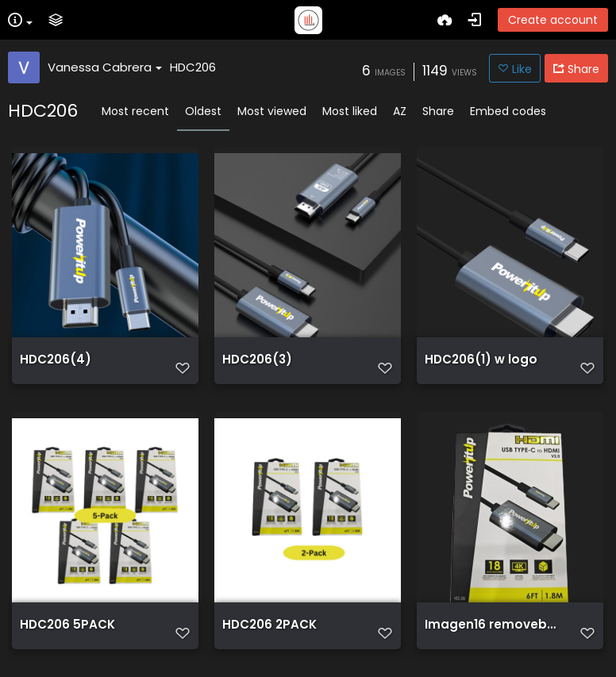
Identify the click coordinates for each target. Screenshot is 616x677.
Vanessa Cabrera (105, 67)
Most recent (135, 111)
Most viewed (272, 111)
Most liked (350, 111)
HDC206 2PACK (269, 625)
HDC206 (193, 67)
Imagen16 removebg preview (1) (493, 625)
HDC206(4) (56, 360)
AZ (400, 111)
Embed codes (508, 111)
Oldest (203, 111)
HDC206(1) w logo (481, 360)
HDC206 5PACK (67, 625)
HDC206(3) (257, 360)
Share (438, 111)
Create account (553, 20)
